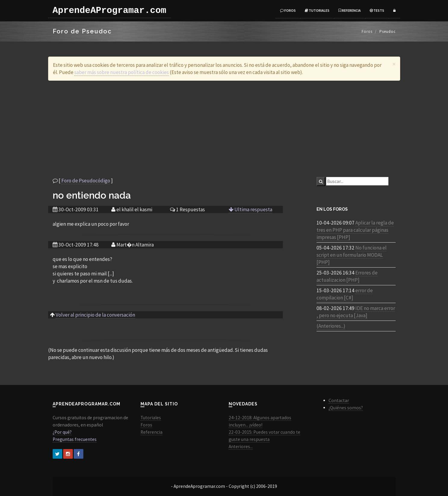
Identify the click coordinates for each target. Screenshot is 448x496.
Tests (377, 10)
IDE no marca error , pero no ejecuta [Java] (356, 312)
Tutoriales (317, 10)
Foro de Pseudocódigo (86, 181)
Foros (288, 10)
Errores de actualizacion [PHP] (347, 276)
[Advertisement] (224, 129)
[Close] (394, 64)
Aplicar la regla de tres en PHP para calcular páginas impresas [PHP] (355, 230)
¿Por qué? (62, 432)
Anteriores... (241, 446)
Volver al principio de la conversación (95, 315)
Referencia (350, 10)
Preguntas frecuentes (75, 439)
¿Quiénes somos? (346, 408)
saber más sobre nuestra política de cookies (122, 72)
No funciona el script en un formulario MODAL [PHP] (352, 255)
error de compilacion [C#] (345, 294)
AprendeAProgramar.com (110, 11)
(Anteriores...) (331, 326)
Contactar (339, 400)
